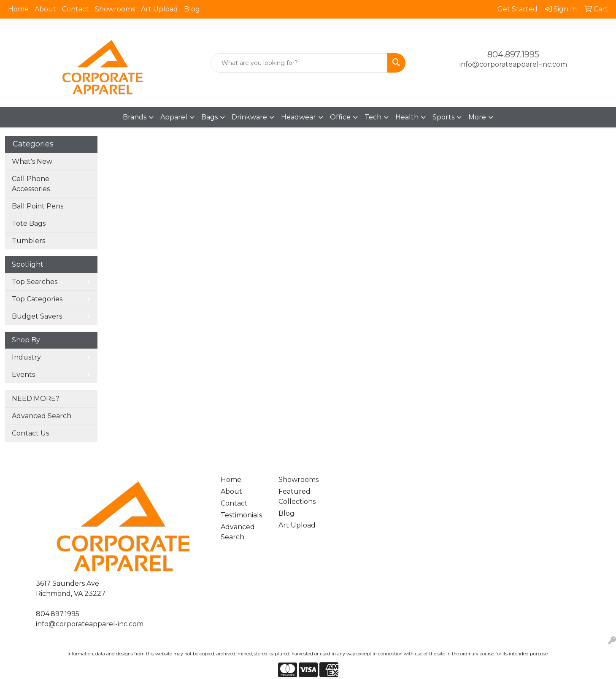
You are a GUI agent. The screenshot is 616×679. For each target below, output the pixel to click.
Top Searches (35, 282)
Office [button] (340, 117)
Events (23, 375)
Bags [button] (209, 117)
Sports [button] (443, 117)
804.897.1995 (513, 54)
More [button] (477, 117)
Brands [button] (135, 117)
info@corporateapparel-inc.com (513, 64)
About (45, 9)
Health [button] (407, 117)
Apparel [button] (174, 117)
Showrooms (115, 9)
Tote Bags (29, 223)
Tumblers (28, 241)
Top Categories (37, 299)
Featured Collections (297, 496)
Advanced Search (42, 416)
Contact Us (30, 433)
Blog (192, 9)
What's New (32, 161)
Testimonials (241, 515)
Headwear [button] (299, 117)
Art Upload (159, 9)
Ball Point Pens (38, 206)
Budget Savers (37, 316)
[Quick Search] (299, 63)
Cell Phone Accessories (31, 184)
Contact (76, 9)
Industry (26, 357)
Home (18, 9)
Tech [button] (373, 117)
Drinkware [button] (249, 117)
